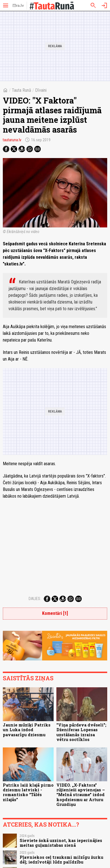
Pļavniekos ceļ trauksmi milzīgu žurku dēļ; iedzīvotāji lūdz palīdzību (61, 860)
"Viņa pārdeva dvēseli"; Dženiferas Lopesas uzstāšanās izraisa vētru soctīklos (81, 732)
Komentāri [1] (55, 613)
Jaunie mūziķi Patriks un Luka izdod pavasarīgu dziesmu (27, 730)
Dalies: (35, 599)
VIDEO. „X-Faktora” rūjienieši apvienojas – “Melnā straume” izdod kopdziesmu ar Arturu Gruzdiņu (81, 795)
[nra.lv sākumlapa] (18, 6)
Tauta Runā (21, 90)
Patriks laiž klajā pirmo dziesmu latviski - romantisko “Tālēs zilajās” (28, 792)
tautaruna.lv (12, 140)
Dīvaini (41, 90)
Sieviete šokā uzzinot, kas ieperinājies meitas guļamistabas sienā (61, 843)
